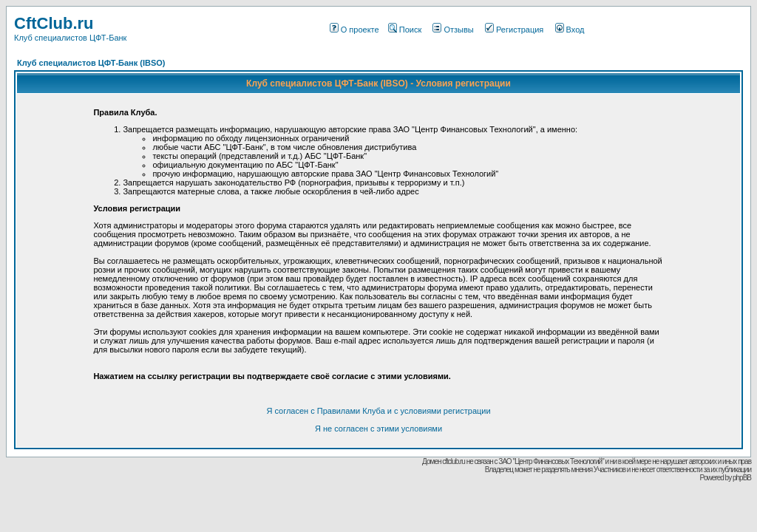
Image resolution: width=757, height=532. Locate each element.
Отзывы (453, 30)
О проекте (354, 30)
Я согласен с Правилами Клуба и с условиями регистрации (378, 411)
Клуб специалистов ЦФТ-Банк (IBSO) (91, 63)
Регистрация (514, 30)
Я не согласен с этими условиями (378, 429)
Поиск (405, 30)
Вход (570, 30)
